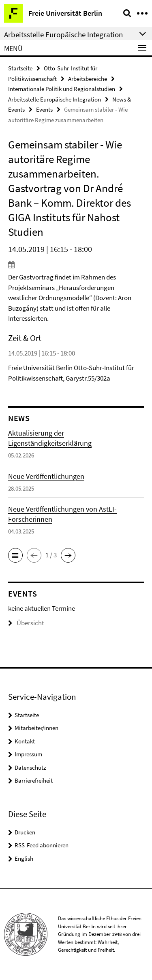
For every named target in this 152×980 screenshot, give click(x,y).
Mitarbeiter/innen (36, 728)
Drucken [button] (25, 832)
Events (44, 109)
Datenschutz (30, 767)
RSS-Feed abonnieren (42, 845)
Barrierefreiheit (34, 780)
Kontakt (25, 741)
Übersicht (26, 623)
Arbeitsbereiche (88, 79)
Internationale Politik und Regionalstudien (62, 89)
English (24, 858)
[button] (15, 555)
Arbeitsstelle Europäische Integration (55, 99)
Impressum (28, 754)
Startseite (20, 68)
